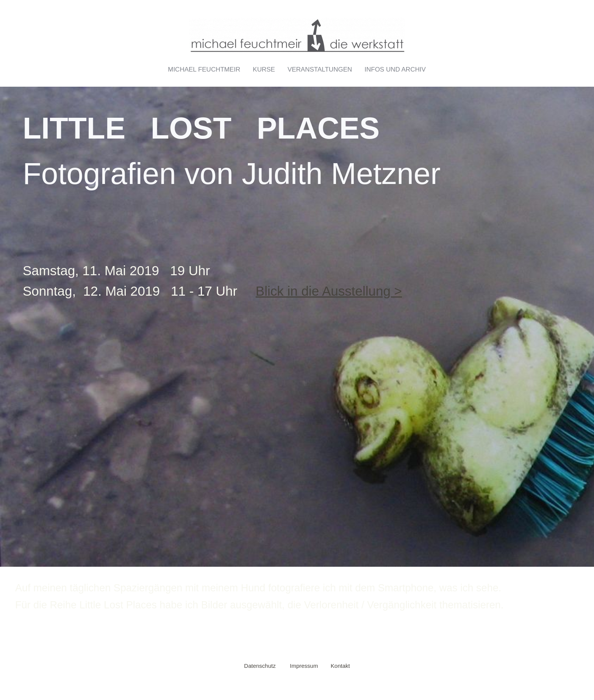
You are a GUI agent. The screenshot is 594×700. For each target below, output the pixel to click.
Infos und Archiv (395, 69)
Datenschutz (260, 666)
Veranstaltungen (320, 69)
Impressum (304, 666)
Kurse (264, 69)
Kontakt (340, 666)
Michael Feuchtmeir (204, 69)
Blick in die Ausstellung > (329, 291)
